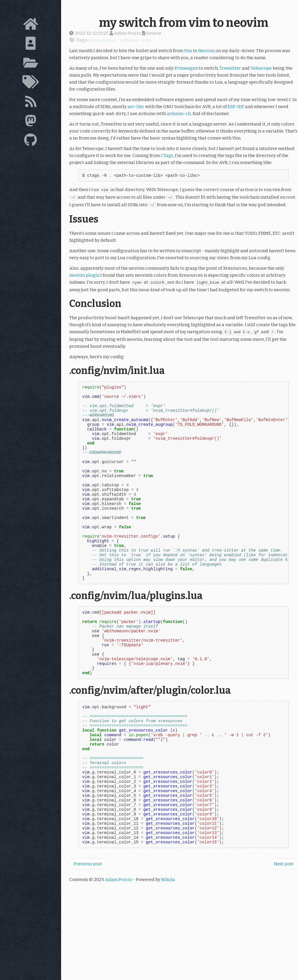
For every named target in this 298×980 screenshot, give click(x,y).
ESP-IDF (236, 107)
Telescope (261, 68)
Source (152, 33)
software (130, 40)
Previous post (88, 940)
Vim (188, 51)
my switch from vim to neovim (184, 23)
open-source (103, 40)
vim (147, 40)
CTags (167, 156)
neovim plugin (84, 276)
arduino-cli (179, 114)
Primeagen (186, 68)
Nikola (168, 956)
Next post (284, 940)
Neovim (206, 51)
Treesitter (230, 68)
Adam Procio (119, 956)
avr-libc (136, 107)
